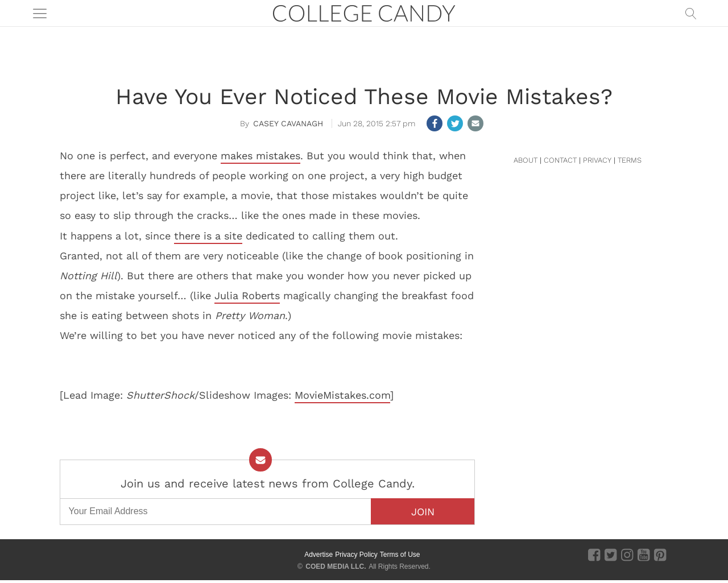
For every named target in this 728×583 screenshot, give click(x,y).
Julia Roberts (247, 295)
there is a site (208, 236)
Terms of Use (400, 555)
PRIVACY (597, 160)
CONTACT (560, 160)
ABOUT (526, 160)
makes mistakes (260, 156)
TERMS (630, 160)
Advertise (318, 555)
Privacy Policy (356, 555)
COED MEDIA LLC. (336, 567)
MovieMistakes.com (342, 395)
